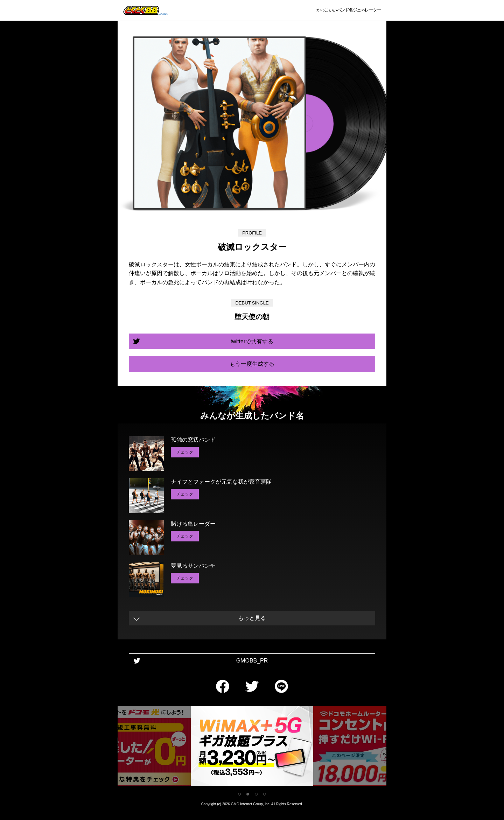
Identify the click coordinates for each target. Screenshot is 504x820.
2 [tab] (248, 794)
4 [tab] (265, 794)
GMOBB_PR (252, 661)
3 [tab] (256, 794)
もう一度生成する (252, 364)
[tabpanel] (135, 747)
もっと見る (252, 618)
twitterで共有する (252, 341)
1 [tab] (239, 794)
